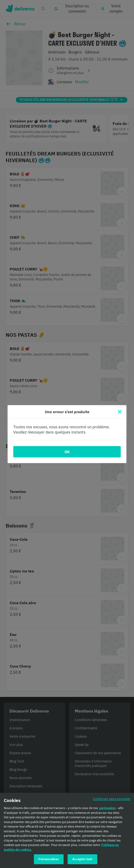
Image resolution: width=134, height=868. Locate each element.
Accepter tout (82, 861)
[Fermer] (120, 412)
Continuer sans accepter (112, 800)
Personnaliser (49, 861)
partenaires (107, 810)
